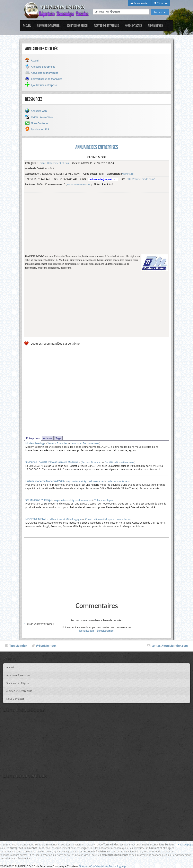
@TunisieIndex (46, 646)
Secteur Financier (57, 443)
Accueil (27, 26)
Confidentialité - (100, 866)
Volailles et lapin (104, 500)
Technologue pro (119, 866)
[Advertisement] (97, 226)
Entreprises (33, 438)
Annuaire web (155, 26)
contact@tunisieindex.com (170, 646)
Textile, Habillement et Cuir (54, 163)
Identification (86, 631)
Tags (58, 438)
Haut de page (185, 844)
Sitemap (84, 866)
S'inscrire (161, 3)
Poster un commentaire (79, 185)
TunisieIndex (18, 646)
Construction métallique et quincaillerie (107, 519)
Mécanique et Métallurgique (66, 519)
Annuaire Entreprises (49, 26)
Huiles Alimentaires (118, 481)
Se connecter (140, 3)
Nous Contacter (133, 26)
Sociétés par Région (77, 26)
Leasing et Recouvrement (85, 443)
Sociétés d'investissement (120, 462)
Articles (48, 438)
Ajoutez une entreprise (106, 26)
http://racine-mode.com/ (141, 179)
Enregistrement (105, 631)
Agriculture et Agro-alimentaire (85, 481)
